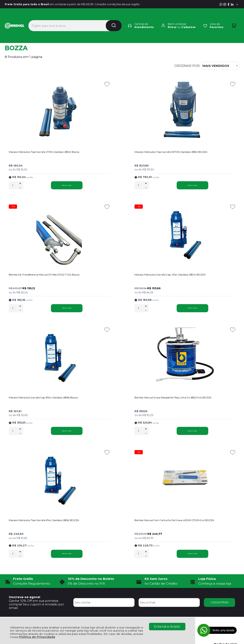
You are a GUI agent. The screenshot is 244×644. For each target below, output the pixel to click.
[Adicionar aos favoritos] (71, 84)
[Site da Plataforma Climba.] (122, 615)
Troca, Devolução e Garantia (76, 535)
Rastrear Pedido (124, 544)
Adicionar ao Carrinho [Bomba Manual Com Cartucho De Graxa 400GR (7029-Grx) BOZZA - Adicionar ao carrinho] (210, 437)
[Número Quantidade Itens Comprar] (13, 187)
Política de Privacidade (37, 637)
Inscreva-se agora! (25, 480)
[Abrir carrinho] (234, 18)
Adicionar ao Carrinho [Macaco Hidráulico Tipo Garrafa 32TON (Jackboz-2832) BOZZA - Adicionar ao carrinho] (130, 187)
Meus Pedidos (123, 535)
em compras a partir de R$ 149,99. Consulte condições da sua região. (85, 4)
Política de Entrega (20, 544)
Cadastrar (189, 20)
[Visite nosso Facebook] (228, 4)
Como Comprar (67, 540)
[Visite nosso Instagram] (225, 4)
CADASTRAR (220, 486)
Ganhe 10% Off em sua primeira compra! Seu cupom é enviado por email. (36, 487)
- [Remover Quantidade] (20, 190)
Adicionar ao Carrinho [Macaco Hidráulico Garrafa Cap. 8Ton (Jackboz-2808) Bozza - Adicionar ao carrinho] (130, 312)
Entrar (172, 20)
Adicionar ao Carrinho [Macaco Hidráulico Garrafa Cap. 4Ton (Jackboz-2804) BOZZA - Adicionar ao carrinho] (49, 312)
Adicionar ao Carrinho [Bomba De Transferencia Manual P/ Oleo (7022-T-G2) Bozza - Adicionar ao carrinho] (210, 187)
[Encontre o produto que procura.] (114, 18)
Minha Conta (122, 540)
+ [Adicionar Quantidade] (20, 185)
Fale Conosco (16, 549)
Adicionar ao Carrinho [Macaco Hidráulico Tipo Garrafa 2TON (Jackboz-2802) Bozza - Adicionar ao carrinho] (49, 187)
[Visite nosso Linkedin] (232, 4)
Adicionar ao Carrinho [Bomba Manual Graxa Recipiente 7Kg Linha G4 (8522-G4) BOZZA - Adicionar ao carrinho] (210, 312)
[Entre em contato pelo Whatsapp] (221, 4)
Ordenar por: (187, 66)
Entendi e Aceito (167, 626)
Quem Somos (16, 535)
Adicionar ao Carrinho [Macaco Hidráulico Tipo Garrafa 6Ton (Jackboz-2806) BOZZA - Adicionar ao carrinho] (49, 437)
